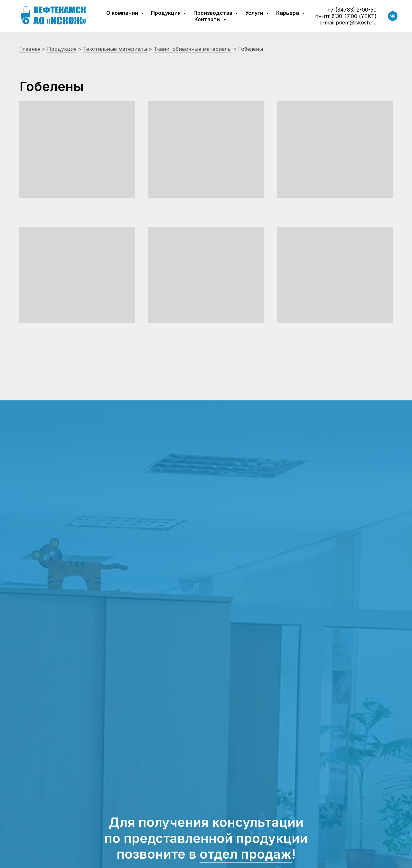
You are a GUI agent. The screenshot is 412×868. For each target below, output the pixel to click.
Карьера (288, 13)
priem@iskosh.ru (356, 23)
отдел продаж (246, 854)
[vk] (393, 16)
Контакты (208, 19)
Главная (30, 49)
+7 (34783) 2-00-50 (352, 10)
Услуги (255, 13)
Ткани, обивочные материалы (193, 49)
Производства (214, 13)
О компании (123, 13)
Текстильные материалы (115, 49)
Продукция (166, 13)
